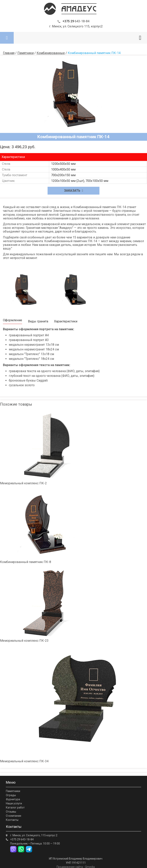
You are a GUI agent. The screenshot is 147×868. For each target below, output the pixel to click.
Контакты (12, 820)
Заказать (74, 191)
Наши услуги (14, 803)
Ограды (11, 795)
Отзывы (11, 812)
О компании (14, 816)
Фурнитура (13, 799)
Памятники (13, 791)
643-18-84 (76, 21)
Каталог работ (15, 808)
